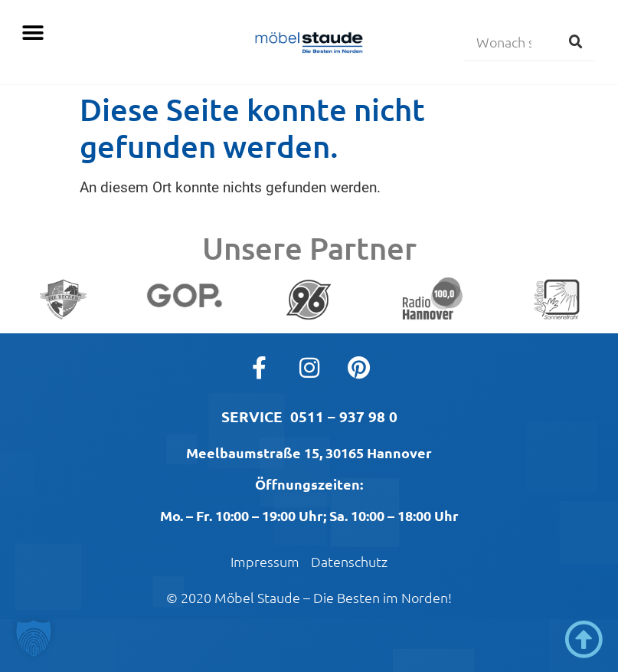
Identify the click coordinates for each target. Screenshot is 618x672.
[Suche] (576, 41)
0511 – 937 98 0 (344, 416)
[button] (33, 33)
